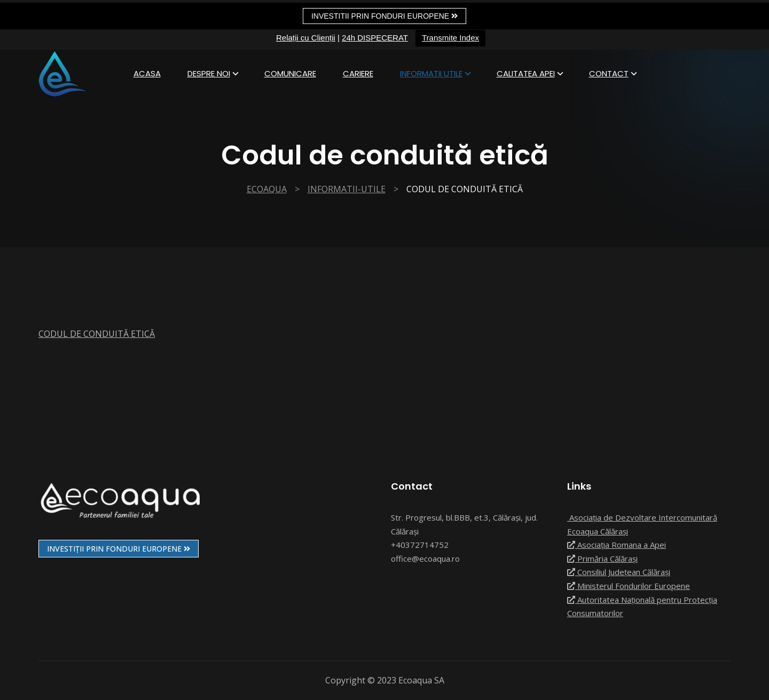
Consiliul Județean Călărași (619, 572)
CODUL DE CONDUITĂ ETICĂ (97, 334)
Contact (609, 73)
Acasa (147, 73)
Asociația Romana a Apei (617, 545)
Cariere (358, 73)
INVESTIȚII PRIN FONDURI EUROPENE (119, 549)
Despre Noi (209, 73)
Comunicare (290, 73)
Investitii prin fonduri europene (384, 16)
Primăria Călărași (602, 559)
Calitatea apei (526, 73)
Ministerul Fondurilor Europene (629, 586)
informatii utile (431, 73)
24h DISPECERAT (375, 38)
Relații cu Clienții (306, 38)
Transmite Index (450, 38)
